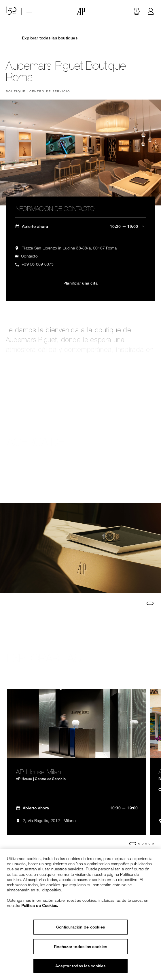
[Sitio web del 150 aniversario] (11, 12)
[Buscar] (137, 12)
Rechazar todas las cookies (80, 947)
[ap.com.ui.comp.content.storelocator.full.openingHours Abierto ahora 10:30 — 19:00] (80, 227)
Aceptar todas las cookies (80, 966)
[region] (80, 915)
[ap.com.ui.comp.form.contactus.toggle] (26, 256)
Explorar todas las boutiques (50, 38)
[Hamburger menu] (29, 12)
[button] (137, 12)
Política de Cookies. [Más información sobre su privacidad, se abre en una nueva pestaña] (40, 905)
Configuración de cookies (80, 927)
